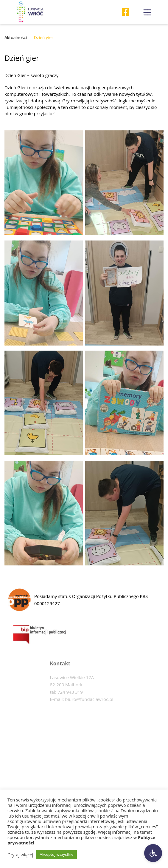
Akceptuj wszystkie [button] (57, 854)
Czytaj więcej (20, 855)
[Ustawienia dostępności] (153, 853)
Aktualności (16, 37)
